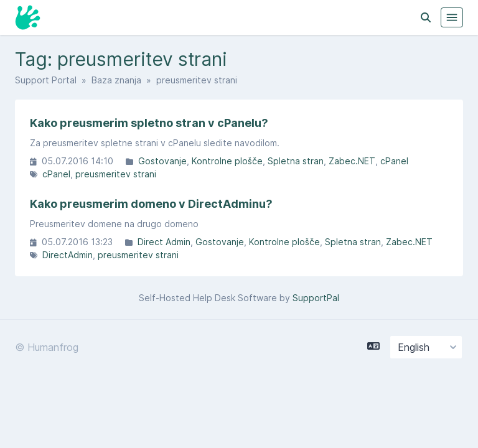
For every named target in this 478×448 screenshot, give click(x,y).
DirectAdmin (68, 255)
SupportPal (316, 298)
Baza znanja (116, 80)
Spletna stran (296, 161)
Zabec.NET (352, 161)
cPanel (394, 161)
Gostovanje (162, 161)
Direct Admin (164, 242)
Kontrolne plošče (227, 161)
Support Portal (46, 80)
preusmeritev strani (116, 174)
